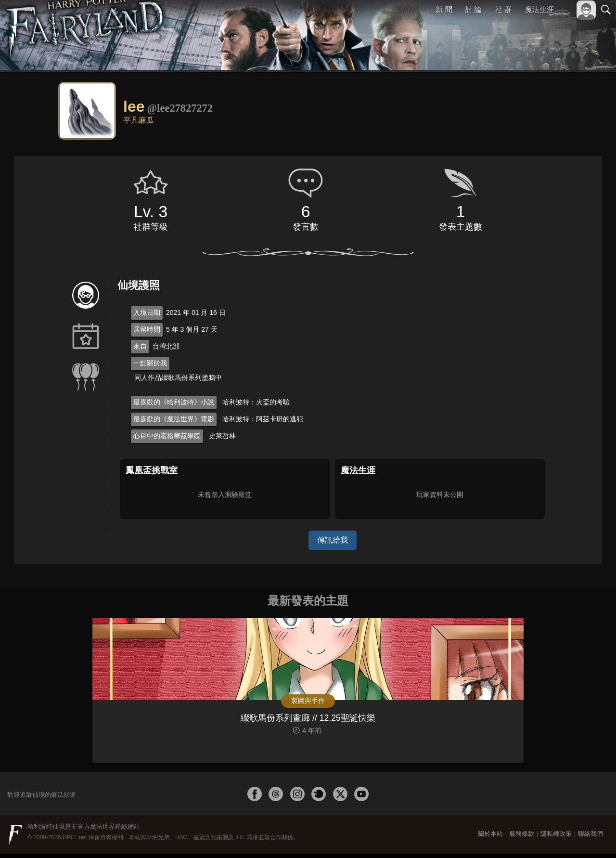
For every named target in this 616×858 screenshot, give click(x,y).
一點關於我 (150, 363)
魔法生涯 (539, 9)
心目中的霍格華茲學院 (167, 436)
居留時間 (147, 329)
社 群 (503, 9)
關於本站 (490, 838)
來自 (140, 346)
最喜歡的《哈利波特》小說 (174, 402)
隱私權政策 (556, 838)
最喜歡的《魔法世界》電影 (174, 419)
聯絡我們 (590, 838)
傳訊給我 (333, 540)
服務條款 (522, 838)
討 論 (474, 9)
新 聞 (444, 9)
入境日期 (147, 312)
